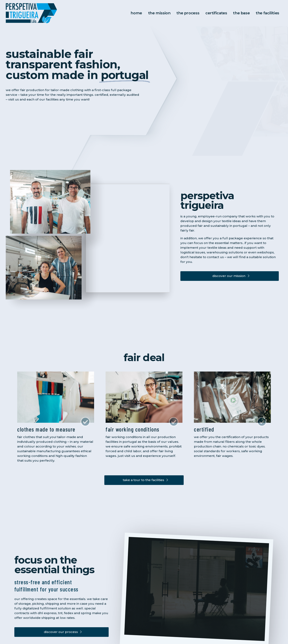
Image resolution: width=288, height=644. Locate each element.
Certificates (217, 13)
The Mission (162, 13)
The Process (190, 13)
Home (140, 13)
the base (242, 13)
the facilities (268, 13)
